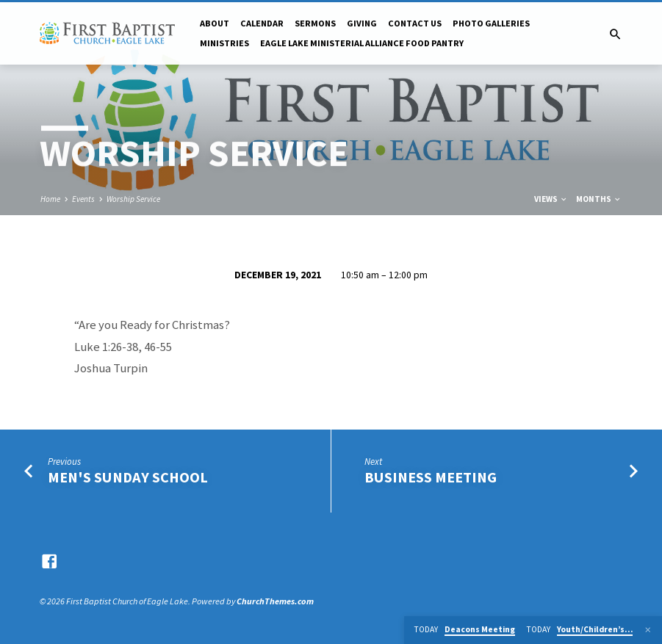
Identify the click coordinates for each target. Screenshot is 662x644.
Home (50, 199)
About (215, 23)
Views (551, 199)
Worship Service (133, 199)
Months (599, 199)
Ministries (224, 43)
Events (83, 199)
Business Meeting (431, 477)
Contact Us (415, 23)
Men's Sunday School (128, 477)
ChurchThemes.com (275, 601)
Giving (362, 23)
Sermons (315, 23)
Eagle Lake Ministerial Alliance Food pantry (362, 43)
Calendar (262, 23)
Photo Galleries (491, 23)
